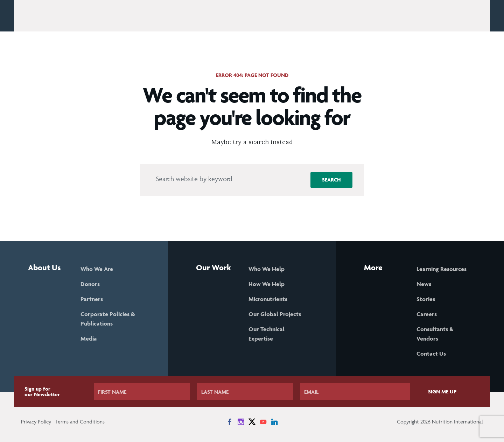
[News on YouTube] (263, 422)
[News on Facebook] (230, 422)
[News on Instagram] (241, 422)
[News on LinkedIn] (274, 422)
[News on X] (252, 422)
